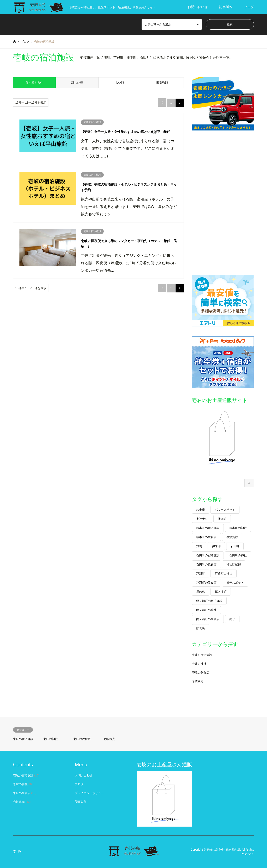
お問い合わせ (198, 7)
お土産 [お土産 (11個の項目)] (201, 510)
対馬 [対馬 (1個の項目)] (199, 546)
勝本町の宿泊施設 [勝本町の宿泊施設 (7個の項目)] (208, 528)
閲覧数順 (162, 83)
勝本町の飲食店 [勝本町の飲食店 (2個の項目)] (206, 537)
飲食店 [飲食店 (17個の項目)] (201, 628)
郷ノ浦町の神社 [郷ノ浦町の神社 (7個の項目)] (206, 610)
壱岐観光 (198, 681)
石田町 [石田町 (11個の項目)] (235, 546)
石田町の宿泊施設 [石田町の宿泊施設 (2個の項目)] (208, 555)
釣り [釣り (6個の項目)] (232, 619)
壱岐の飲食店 (201, 672)
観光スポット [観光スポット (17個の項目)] (235, 583)
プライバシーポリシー (89, 793)
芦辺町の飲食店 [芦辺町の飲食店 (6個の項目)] (206, 583)
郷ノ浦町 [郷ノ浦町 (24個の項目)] (221, 592)
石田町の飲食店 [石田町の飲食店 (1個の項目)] (206, 564)
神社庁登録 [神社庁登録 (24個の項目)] (234, 564)
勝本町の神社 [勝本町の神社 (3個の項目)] (238, 528)
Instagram (14, 852)
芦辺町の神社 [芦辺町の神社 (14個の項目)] (224, 573)
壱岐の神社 (199, 664)
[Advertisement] (223, 203)
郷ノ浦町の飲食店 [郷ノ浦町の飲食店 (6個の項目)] (208, 619)
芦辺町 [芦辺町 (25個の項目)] (201, 573)
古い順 (120, 83)
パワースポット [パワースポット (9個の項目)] (225, 510)
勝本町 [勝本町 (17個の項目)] (222, 519)
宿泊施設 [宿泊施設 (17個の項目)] (232, 537)
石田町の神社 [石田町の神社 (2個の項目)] (238, 555)
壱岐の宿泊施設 (202, 655)
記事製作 (226, 7)
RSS (20, 852)
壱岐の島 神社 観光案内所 (223, 850)
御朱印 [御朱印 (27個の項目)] (216, 546)
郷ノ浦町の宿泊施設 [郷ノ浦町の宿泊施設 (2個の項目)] (209, 601)
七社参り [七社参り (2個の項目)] (202, 519)
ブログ (249, 7)
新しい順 (77, 83)
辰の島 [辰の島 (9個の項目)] (201, 592)
